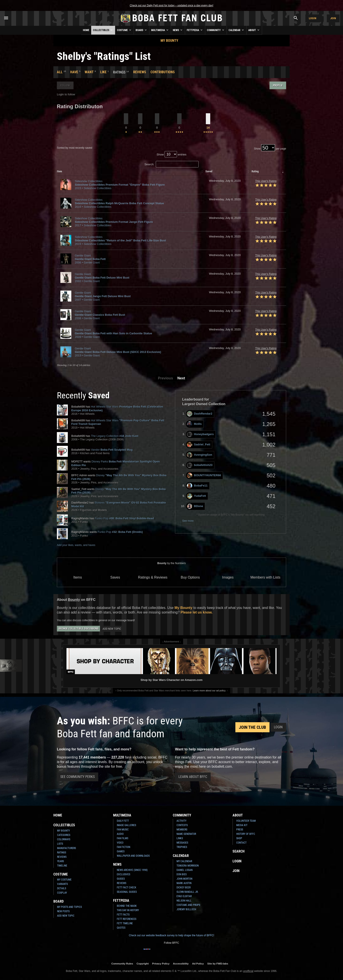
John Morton (184, 879)
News (178, 30)
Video (120, 843)
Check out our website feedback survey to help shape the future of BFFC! (171, 935)
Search (239, 851)
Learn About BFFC (193, 777)
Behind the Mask (127, 906)
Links (180, 838)
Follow (65, 85)
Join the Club (252, 727)
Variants (62, 884)
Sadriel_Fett (199, 445)
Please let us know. (197, 612)
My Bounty (169, 41)
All (60, 72)
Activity (181, 821)
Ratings (62, 853)
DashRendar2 (200, 414)
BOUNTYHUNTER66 (204, 475)
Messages (182, 843)
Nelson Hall (184, 901)
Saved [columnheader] (209, 171)
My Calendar (184, 861)
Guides (121, 879)
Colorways (64, 839)
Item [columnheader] (59, 171)
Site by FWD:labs (218, 963)
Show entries (171, 154)
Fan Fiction (123, 847)
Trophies (182, 847)
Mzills (194, 424)
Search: (171, 164)
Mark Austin (184, 883)
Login (313, 18)
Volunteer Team (246, 821)
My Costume (64, 880)
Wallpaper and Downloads (133, 856)
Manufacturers (66, 848)
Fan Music (123, 830)
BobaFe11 (197, 486)
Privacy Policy (161, 963)
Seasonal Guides (127, 892)
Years (60, 861)
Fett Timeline (125, 923)
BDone (195, 506)
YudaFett (196, 496)
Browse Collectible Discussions (78, 629)
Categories (64, 835)
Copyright (143, 963)
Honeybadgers (200, 434)
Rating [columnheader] (255, 171)
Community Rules (122, 963)
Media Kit (242, 825)
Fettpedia (195, 30)
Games (121, 851)
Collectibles (103, 30)
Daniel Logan (185, 870)
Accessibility (181, 963)
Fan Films (122, 838)
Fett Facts (123, 915)
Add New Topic (112, 629)
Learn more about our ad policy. (209, 691)
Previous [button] (165, 378)
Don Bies (182, 874)
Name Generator (186, 834)
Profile (278, 85)
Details (62, 888)
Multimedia (160, 30)
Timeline (62, 866)
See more (188, 521)
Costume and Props (188, 905)
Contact (241, 843)
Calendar (237, 30)
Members (182, 830)
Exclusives (123, 874)
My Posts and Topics (69, 907)
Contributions (163, 72)
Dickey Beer (184, 888)
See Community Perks (78, 777)
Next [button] (181, 378)
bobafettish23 (200, 465)
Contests (182, 825)
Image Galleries (126, 825)
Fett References (127, 919)
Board (142, 30)
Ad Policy (198, 963)
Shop (239, 838)
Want (89, 72)
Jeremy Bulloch (186, 909)
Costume (124, 30)
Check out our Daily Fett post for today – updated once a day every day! (171, 5)
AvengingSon (199, 455)
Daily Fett (123, 821)
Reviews (140, 72)
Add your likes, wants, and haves (76, 545)
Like (103, 72)
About (254, 30)
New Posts (63, 911)
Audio (120, 834)
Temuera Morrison (188, 866)
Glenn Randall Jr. (187, 892)
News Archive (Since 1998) (132, 870)
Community (216, 30)
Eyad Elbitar (184, 896)
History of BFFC (246, 834)
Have (74, 72)
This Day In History (128, 910)
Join (333, 18)
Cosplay (62, 893)
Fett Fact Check (127, 888)
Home (86, 30)
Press (240, 830)
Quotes (121, 928)
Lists (60, 844)
